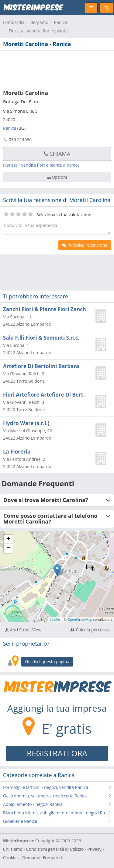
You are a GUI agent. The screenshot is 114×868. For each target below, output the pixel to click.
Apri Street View (23, 630)
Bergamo (39, 22)
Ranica (61, 22)
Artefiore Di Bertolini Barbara (41, 366)
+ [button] (8, 539)
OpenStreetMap (80, 619)
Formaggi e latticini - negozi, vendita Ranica (46, 787)
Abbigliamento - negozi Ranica (33, 804)
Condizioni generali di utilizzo (55, 849)
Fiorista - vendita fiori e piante (38, 31)
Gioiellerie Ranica (20, 821)
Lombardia (14, 22)
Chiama (57, 154)
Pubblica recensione (85, 245)
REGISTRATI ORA (57, 753)
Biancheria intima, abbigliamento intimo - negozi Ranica (58, 813)
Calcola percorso (90, 630)
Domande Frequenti (42, 858)
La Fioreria (17, 452)
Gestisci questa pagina (47, 662)
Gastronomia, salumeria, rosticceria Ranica (45, 796)
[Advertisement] (57, 69)
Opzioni (57, 177)
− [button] (8, 548)
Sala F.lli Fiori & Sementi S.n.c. (41, 338)
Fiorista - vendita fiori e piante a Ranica (41, 165)
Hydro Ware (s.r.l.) (26, 423)
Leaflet (55, 619)
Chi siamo (13, 849)
